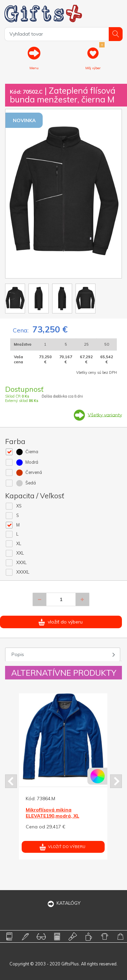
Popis (18, 654)
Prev (11, 781)
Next (116, 781)
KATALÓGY (64, 903)
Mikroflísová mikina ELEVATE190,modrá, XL (52, 813)
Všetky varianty (105, 415)
